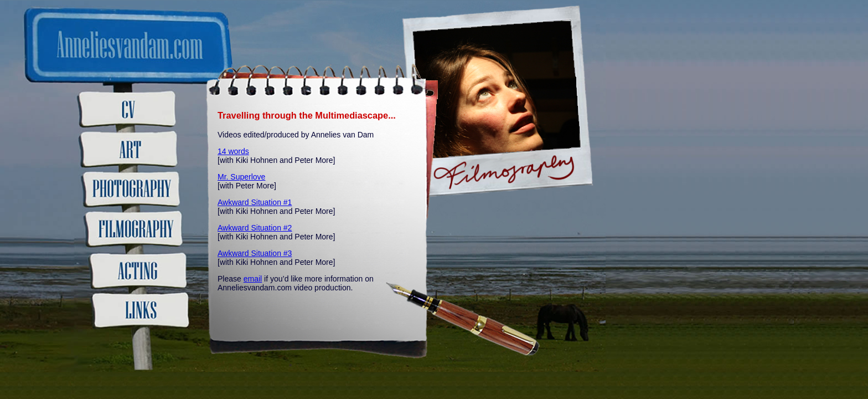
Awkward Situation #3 (255, 253)
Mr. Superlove (241, 177)
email (253, 279)
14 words (233, 151)
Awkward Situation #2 (255, 228)
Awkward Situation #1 (255, 202)
